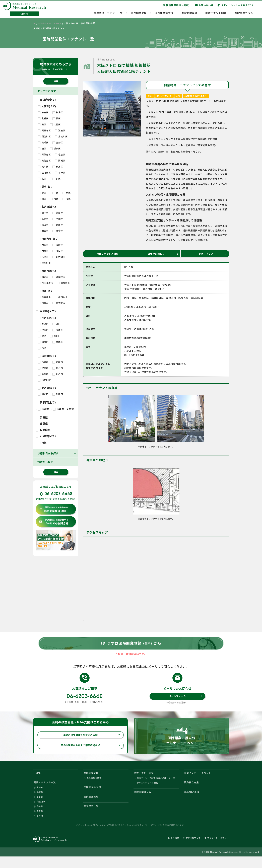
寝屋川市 (44, 263)
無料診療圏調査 (94, 786)
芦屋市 (43, 374)
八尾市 (43, 257)
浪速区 (60, 130)
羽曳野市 (63, 283)
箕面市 (58, 213)
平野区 (60, 172)
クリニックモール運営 (148, 791)
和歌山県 (43, 430)
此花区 (43, 118)
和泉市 (43, 303)
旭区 (42, 148)
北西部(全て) (47, 388)
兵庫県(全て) (46, 311)
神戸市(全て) (47, 318)
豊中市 (58, 231)
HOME (38, 781)
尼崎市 (58, 362)
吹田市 (58, 219)
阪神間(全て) (47, 356)
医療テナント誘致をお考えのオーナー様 (156, 786)
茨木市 (43, 213)
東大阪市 (59, 257)
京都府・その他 (63, 409)
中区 (54, 193)
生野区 (58, 142)
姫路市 (58, 394)
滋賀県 (42, 423)
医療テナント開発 (216, 14)
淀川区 (43, 166)
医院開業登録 (54, 509)
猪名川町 (44, 380)
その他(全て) (46, 436)
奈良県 (42, 417)
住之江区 (44, 172)
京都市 (43, 409)
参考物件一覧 (92, 816)
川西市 (58, 374)
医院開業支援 (139, 14)
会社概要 (169, 849)
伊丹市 (58, 368)
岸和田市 (61, 297)
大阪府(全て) (46, 100)
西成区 (60, 160)
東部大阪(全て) (48, 239)
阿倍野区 (44, 154)
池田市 (43, 231)
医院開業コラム (244, 14)
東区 (66, 193)
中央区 (55, 178)
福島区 (58, 112)
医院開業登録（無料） (177, 7)
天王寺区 (44, 130)
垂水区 (58, 342)
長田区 (55, 336)
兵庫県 (40, 802)
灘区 (57, 324)
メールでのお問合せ (54, 522)
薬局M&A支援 (192, 801)
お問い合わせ (204, 7)
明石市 (43, 394)
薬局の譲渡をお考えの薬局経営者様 (89, 753)
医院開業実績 (189, 14)
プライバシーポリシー (148, 836)
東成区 (43, 142)
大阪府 (40, 797)
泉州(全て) (46, 291)
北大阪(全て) (47, 206)
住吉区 (60, 154)
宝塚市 (43, 368)
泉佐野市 (59, 303)
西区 (57, 118)
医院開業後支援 (164, 14)
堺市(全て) (46, 186)
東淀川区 (61, 136)
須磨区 (43, 342)
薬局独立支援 (192, 791)
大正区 (55, 124)
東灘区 (43, 324)
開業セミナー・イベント (199, 781)
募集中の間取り (163, 254)
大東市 (43, 245)
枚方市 (43, 225)
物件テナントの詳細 (113, 254)
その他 (40, 827)
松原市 (43, 277)
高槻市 (43, 219)
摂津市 (58, 225)
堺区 (42, 193)
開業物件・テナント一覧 (108, 14)
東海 (42, 443)
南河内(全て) (47, 271)
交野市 (58, 245)
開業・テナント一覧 (46, 791)
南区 (54, 199)
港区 (42, 124)
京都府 (40, 807)
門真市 (43, 251)
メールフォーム (185, 702)
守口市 (58, 251)
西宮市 (43, 362)
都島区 (43, 112)
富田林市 (59, 277)
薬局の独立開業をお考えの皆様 (90, 742)
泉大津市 (44, 297)
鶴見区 (58, 166)
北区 (42, 178)
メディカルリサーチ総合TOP (235, 7)
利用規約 (165, 836)
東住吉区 (44, 160)
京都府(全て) (46, 402)
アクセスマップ (211, 254)
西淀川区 (44, 136)
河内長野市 (46, 283)
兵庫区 (58, 330)
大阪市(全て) (47, 106)
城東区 (55, 148)
